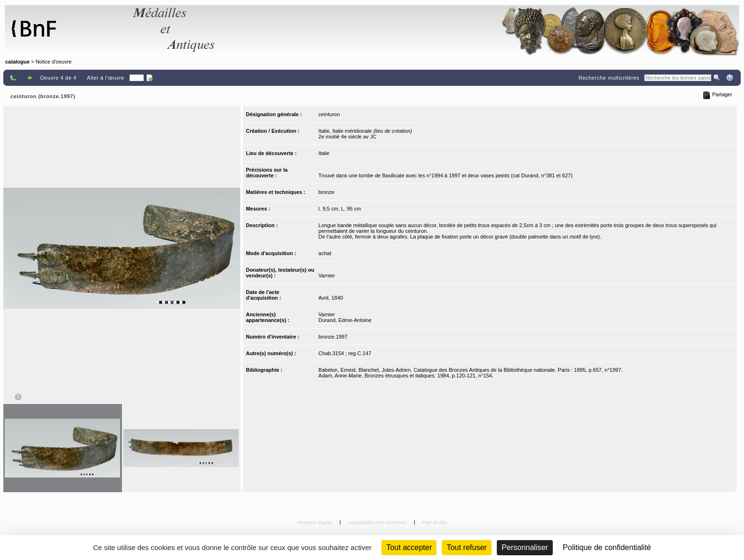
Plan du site (435, 522)
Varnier (327, 275)
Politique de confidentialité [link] (607, 547)
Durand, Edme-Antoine (345, 320)
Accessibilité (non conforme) (378, 522)
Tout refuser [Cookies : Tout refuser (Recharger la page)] (466, 547)
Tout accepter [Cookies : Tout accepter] (409, 547)
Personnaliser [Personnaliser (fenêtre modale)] (525, 547)
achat (325, 253)
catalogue (17, 62)
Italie (324, 153)
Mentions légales (316, 522)
